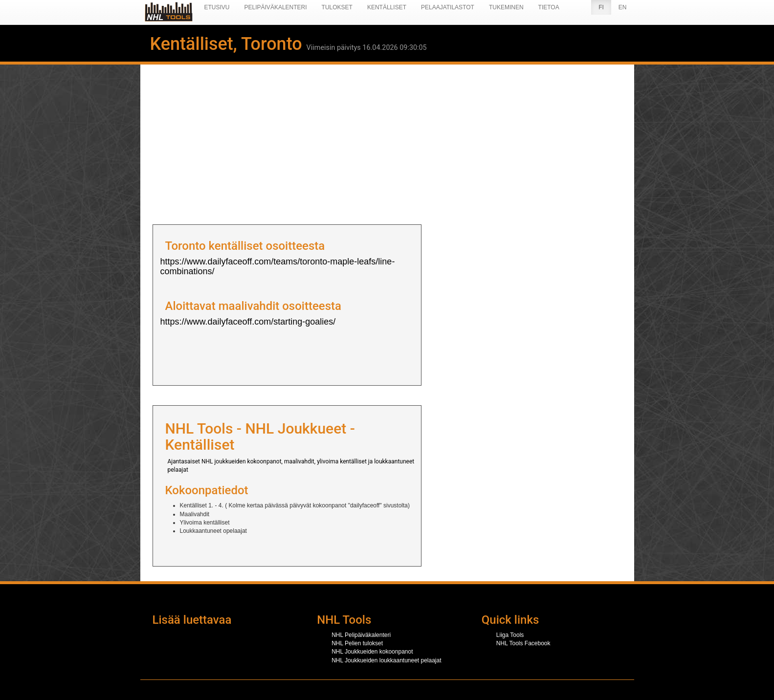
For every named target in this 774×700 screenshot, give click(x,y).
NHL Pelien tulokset (357, 643)
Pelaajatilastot (448, 7)
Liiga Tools (510, 635)
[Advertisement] (387, 141)
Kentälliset (387, 7)
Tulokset (337, 7)
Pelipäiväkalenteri (276, 7)
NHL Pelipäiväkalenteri (361, 635)
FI (601, 7)
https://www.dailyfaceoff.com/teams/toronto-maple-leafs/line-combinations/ (278, 266)
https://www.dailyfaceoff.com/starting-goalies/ (248, 322)
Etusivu (217, 7)
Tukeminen (506, 7)
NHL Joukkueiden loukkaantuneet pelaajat (386, 660)
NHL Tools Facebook (523, 643)
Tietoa (549, 7)
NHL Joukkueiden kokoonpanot (372, 652)
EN (623, 7)
